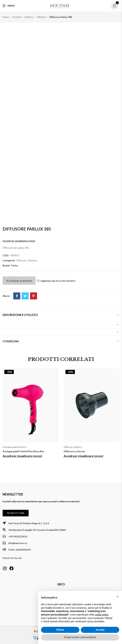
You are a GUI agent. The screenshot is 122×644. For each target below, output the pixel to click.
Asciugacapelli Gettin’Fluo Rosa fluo (23, 451)
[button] (16, 513)
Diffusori (41, 17)
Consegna (11, 341)
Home (6, 17)
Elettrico (29, 17)
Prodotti (17, 17)
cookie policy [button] (101, 615)
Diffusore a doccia (74, 451)
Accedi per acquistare (19, 281)
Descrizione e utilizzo (20, 315)
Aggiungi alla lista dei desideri (58, 281)
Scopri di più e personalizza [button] (80, 637)
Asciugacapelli (10, 447)
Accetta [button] (100, 630)
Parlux (15, 265)
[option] (31, 414)
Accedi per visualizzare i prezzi (19, 241)
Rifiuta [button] (60, 630)
